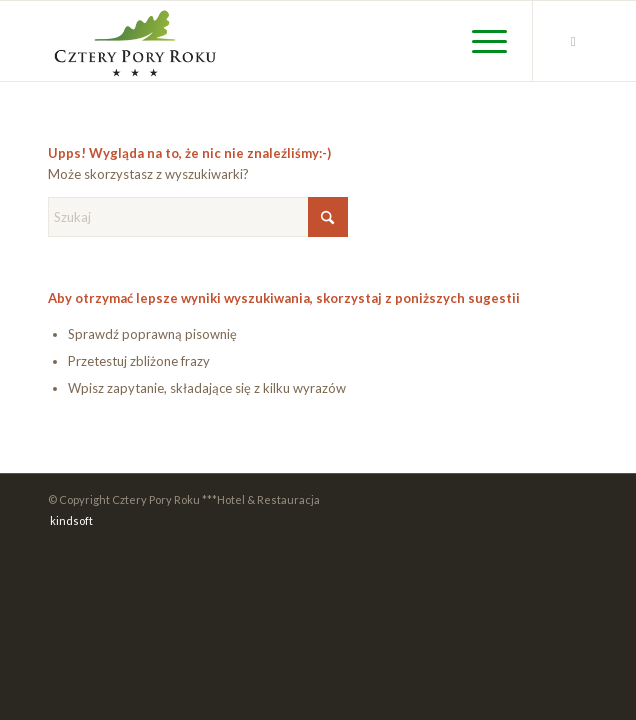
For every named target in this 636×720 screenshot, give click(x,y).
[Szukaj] (198, 217)
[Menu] (479, 41)
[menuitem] (479, 41)
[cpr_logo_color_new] (264, 41)
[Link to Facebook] (573, 41)
